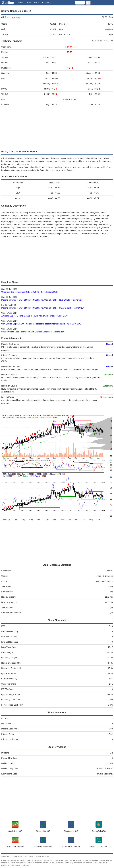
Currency (47, 3)
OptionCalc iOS (99, 831)
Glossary (45, 856)
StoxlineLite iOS (43, 831)
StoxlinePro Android (71, 846)
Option (31, 856)
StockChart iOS (15, 831)
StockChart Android (15, 846)
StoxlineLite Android (43, 846)
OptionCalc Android (99, 846)
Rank (37, 3)
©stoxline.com (6, 856)
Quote (20, 3)
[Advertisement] (57, 128)
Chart (28, 3)
